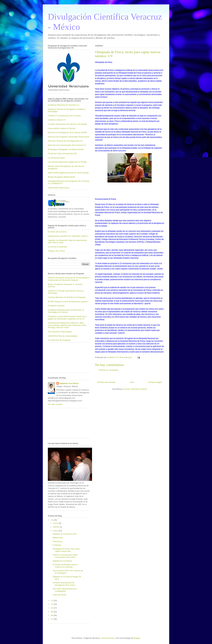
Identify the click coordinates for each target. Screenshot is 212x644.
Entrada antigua (155, 382)
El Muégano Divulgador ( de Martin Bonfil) (66, 149)
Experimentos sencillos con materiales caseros (68, 236)
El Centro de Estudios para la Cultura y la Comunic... (65, 566)
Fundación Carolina (56, 306)
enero (56, 531)
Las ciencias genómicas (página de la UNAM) (67, 162)
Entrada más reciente (106, 382)
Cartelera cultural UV (57, 120)
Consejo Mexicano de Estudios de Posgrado (67, 297)
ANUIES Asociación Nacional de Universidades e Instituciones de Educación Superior (69, 279)
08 (52, 615)
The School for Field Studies (60, 332)
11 (52, 604)
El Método (57, 545)
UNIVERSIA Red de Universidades (63, 336)
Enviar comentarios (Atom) (136, 389)
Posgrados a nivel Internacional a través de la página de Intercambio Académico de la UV (67, 318)
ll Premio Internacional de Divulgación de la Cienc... (64, 584)
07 (52, 619)
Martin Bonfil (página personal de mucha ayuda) (68, 173)
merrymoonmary (108, 638)
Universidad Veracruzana (59, 188)
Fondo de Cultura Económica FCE (62, 154)
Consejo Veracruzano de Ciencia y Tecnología (67, 124)
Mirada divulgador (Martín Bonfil (61, 177)
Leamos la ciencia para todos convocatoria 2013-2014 (65, 556)
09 (52, 612)
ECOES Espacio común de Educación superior (68, 302)
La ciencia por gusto (56, 158)
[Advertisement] (61, 359)
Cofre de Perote (59, 595)
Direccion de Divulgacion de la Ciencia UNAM (67, 132)
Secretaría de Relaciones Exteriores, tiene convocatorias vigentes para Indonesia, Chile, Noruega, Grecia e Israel (67, 325)
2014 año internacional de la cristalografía (65, 590)
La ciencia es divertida (57, 247)
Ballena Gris (58, 538)
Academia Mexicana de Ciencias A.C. (64, 105)
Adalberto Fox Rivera (69, 383)
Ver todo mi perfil (55, 404)
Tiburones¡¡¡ (58, 541)
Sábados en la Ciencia (62, 561)
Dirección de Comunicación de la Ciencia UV (67, 145)
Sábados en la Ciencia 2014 (65, 534)
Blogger (137, 638)
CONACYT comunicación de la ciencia (64, 116)
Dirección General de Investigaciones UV (65, 141)
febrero (56, 527)
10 (52, 608)
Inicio (132, 382)
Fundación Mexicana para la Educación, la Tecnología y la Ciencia (66, 311)
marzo (56, 523)
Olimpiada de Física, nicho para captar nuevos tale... (66, 550)
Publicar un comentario (108, 370)
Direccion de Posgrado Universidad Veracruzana (68, 137)
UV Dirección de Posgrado (59, 340)
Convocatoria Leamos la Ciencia (62, 128)
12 (52, 600)
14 (52, 520)
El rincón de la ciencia (57, 232)
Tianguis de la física (56, 251)
